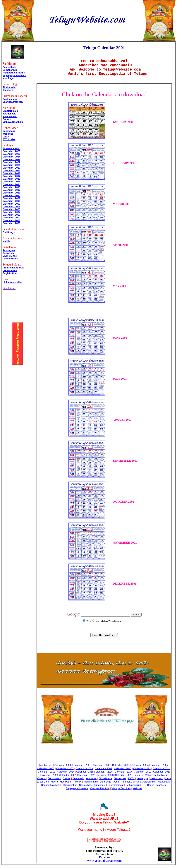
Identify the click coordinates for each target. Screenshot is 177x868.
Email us (104, 860)
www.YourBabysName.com (104, 864)
